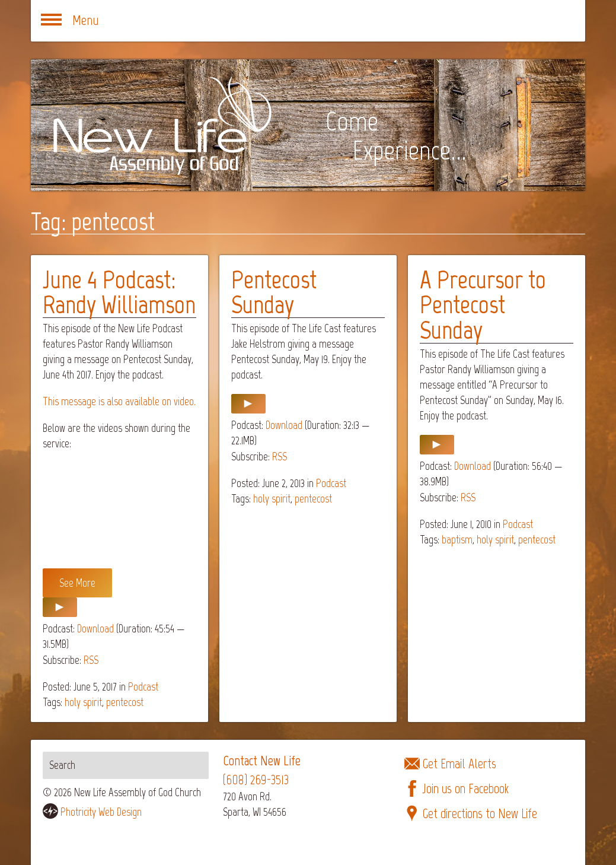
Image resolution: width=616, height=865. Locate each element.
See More (77, 583)
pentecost (125, 702)
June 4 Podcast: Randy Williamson (119, 292)
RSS (91, 660)
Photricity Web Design (101, 812)
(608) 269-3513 (256, 780)
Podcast (143, 687)
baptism (457, 540)
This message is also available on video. (119, 401)
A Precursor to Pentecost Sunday (483, 305)
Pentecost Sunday (274, 292)
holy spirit (83, 702)
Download (95, 629)
